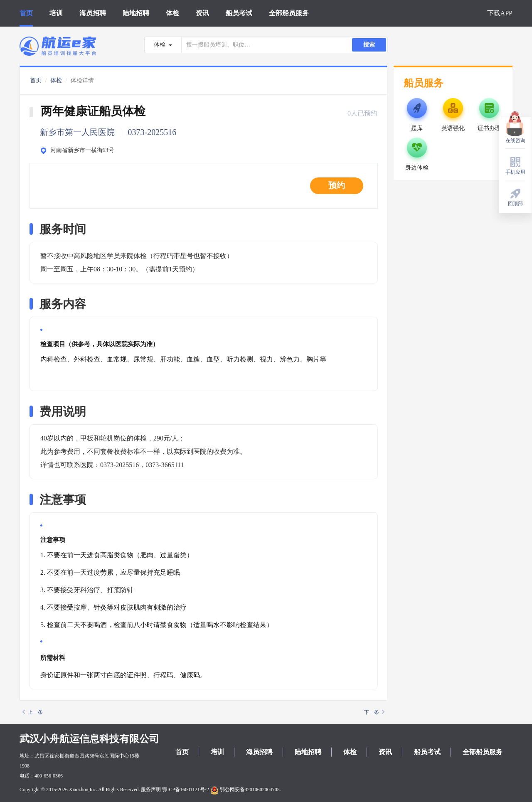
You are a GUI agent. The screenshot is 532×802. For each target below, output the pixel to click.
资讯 (202, 13)
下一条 (374, 712)
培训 (56, 13)
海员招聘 (93, 13)
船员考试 (239, 13)
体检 (172, 13)
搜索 (369, 45)
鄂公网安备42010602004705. (246, 790)
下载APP (500, 13)
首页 (26, 13)
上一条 (33, 712)
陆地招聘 (136, 13)
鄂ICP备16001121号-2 (185, 790)
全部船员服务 (289, 13)
